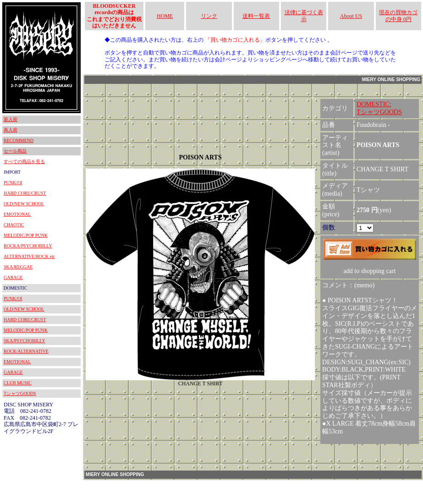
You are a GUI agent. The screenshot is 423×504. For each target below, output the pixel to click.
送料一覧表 (256, 16)
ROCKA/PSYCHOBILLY (28, 246)
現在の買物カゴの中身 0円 (398, 16)
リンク (209, 16)
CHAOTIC (14, 225)
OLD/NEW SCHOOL (24, 204)
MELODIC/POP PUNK (26, 235)
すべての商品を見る (24, 162)
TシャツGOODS (20, 393)
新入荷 (11, 119)
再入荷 (11, 130)
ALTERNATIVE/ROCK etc (29, 256)
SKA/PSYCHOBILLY (25, 341)
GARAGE (13, 277)
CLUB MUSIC (18, 383)
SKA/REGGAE (18, 267)
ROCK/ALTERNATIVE (26, 351)
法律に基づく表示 (304, 16)
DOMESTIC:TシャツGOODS (379, 108)
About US (351, 16)
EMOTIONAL (17, 214)
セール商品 (15, 151)
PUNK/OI (13, 183)
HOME (165, 16)
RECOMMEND (19, 140)
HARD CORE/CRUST (25, 193)
